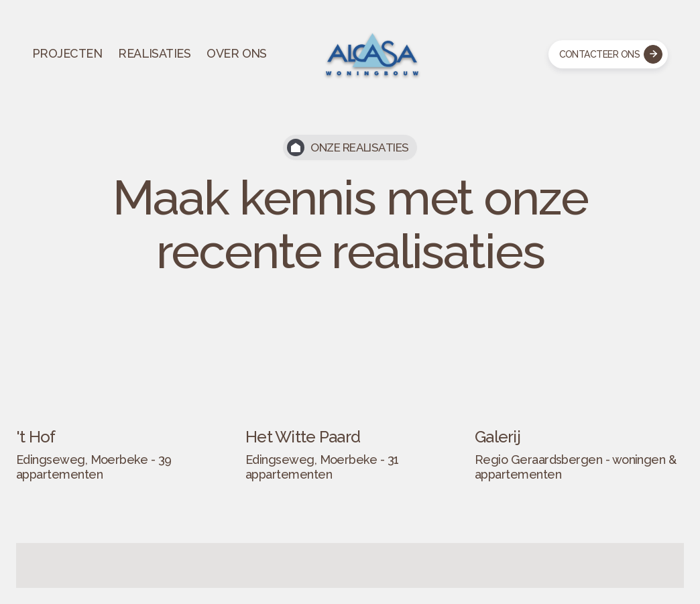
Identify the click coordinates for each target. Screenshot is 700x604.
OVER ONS (237, 53)
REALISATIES (154, 53)
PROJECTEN (67, 53)
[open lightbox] (121, 402)
